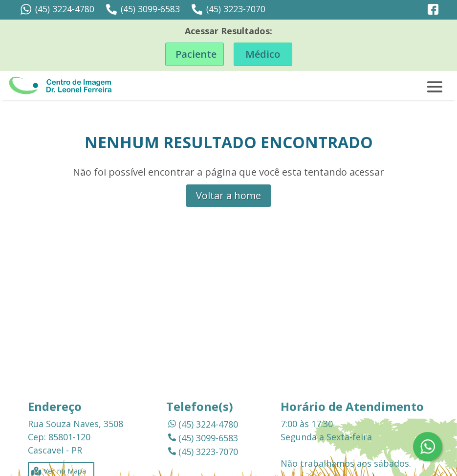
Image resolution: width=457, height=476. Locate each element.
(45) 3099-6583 (143, 9)
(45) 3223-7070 (228, 9)
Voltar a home (228, 195)
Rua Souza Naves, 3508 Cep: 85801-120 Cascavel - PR (76, 437)
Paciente (196, 54)
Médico (263, 54)
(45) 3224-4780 (57, 9)
